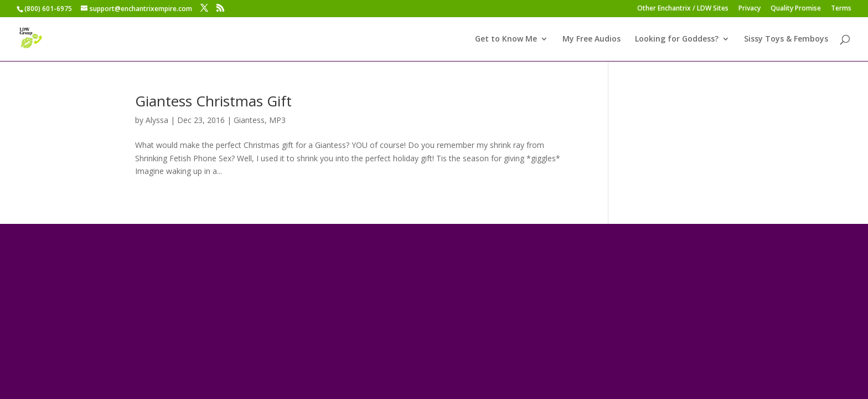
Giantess (249, 120)
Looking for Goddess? (677, 39)
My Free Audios (591, 39)
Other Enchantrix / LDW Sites (683, 9)
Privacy (750, 9)
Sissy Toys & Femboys (786, 39)
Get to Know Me (506, 39)
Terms (841, 9)
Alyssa (157, 120)
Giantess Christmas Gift (213, 101)
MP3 (277, 120)
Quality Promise (796, 9)
